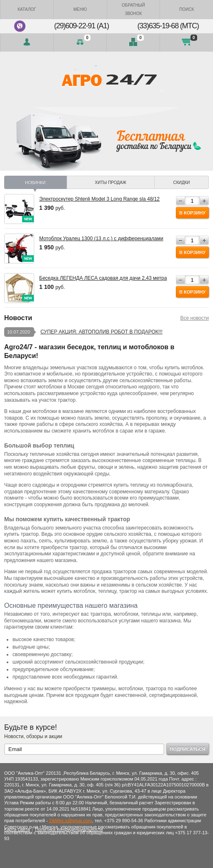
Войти (27, 42)
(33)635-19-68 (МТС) (168, 26)
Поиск (187, 9)
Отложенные (133, 42)
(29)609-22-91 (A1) (81, 26)
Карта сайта (17, 829)
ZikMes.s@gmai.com (71, 821)
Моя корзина (187, 42)
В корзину (192, 213)
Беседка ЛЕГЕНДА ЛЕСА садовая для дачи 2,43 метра (103, 278)
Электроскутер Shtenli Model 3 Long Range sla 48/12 (99, 199)
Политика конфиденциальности (69, 829)
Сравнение (80, 42)
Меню (80, 9)
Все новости (195, 318)
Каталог (27, 9)
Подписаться (187, 749)
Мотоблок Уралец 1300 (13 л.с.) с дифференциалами (101, 239)
